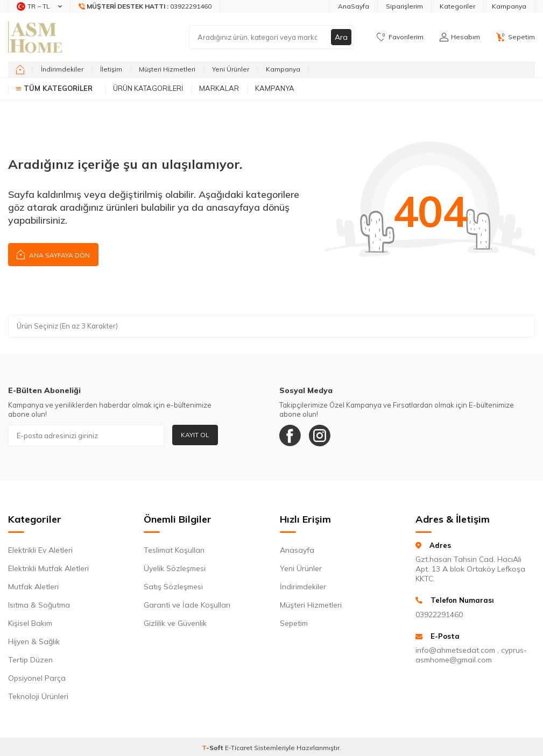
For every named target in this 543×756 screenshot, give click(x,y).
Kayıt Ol (195, 435)
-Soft (213, 748)
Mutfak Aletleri (33, 587)
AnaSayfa (354, 6)
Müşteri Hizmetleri (167, 69)
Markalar (219, 88)
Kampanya (509, 6)
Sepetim (294, 623)
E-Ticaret (239, 748)
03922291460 (439, 615)
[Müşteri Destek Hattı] (145, 6)
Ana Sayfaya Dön (53, 254)
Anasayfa (297, 550)
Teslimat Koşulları (174, 550)
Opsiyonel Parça (37, 678)
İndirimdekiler (62, 69)
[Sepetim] (516, 37)
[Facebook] (290, 436)
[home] (20, 69)
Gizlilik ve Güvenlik (175, 623)
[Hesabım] (460, 37)
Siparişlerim (404, 6)
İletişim (111, 69)
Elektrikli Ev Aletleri (40, 550)
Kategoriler (457, 6)
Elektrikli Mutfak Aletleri (48, 568)
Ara (341, 37)
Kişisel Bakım (30, 623)
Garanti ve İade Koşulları (187, 605)
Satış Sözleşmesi (173, 587)
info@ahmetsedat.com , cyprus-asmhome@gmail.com (471, 655)
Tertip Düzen (30, 660)
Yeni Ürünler (231, 69)
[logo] (35, 37)
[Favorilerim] (400, 37)
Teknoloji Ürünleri (38, 696)
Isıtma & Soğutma (39, 605)
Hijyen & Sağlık (34, 641)
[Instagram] (320, 436)
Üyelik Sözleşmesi (175, 568)
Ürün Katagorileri (148, 88)
